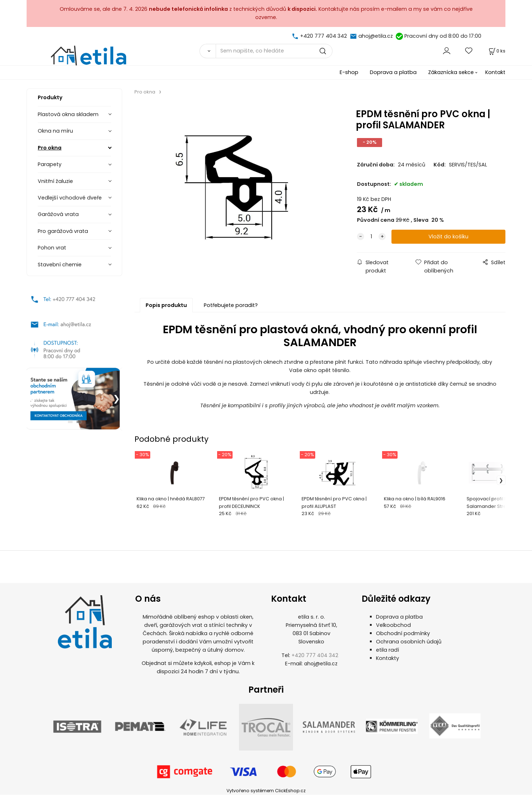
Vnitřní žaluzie (55, 181)
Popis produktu (166, 305)
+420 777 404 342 (324, 36)
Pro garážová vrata (63, 231)
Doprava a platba (393, 72)
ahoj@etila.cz (376, 36)
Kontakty (387, 666)
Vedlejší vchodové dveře (70, 198)
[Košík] (496, 51)
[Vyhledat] (208, 51)
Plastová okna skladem (68, 114)
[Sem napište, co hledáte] (274, 51)
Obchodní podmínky (403, 642)
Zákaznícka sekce (451, 72)
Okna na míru (55, 131)
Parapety (50, 164)
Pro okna (50, 148)
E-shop (349, 72)
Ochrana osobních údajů (409, 650)
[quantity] (371, 237)
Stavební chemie (60, 265)
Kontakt (495, 72)
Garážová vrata (58, 214)
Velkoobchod (393, 633)
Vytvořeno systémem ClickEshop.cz (266, 799)
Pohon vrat (52, 248)
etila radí (387, 658)
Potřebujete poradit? (231, 305)
